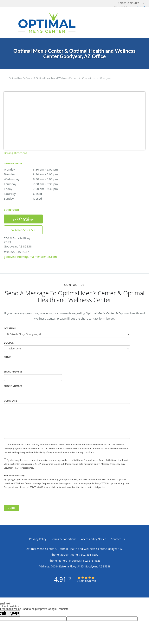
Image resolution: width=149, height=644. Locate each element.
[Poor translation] (14, 613)
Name (7, 357)
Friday (38, 189)
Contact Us (88, 78)
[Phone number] (23, 230)
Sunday (38, 198)
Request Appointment (23, 219)
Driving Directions (16, 153)
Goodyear (106, 78)
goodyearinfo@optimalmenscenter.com (30, 257)
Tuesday (38, 174)
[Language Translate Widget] (133, 3)
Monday (38, 169)
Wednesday (38, 179)
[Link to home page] (62, 23)
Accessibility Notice (94, 539)
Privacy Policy (38, 539)
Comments (11, 401)
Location (10, 328)
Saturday (38, 194)
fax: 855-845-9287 (16, 252)
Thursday (38, 184)
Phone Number (13, 386)
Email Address (13, 372)
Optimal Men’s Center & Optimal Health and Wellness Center (43, 78)
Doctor (9, 343)
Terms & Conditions (64, 539)
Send (11, 508)
